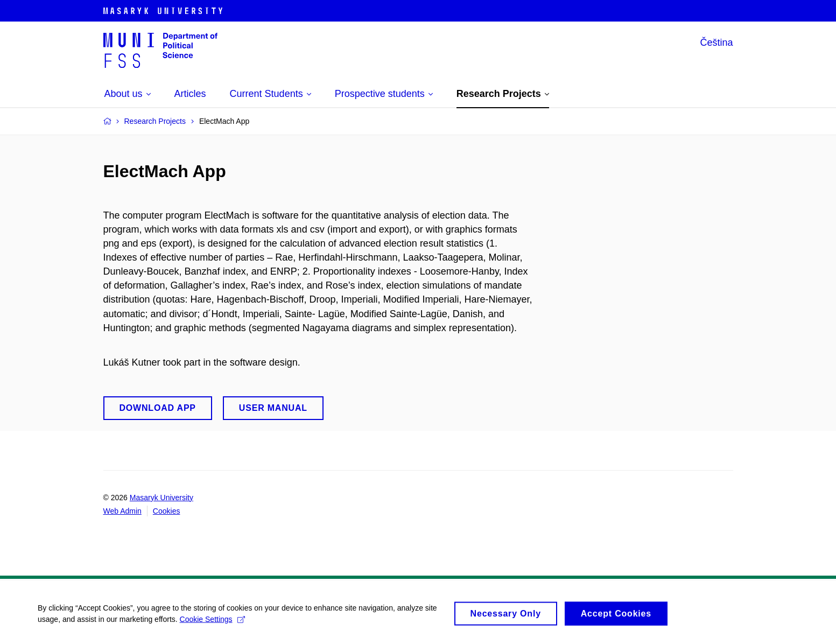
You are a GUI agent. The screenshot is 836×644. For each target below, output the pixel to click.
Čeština (716, 43)
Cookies (167, 511)
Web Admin (122, 511)
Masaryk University (161, 498)
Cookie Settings (212, 621)
